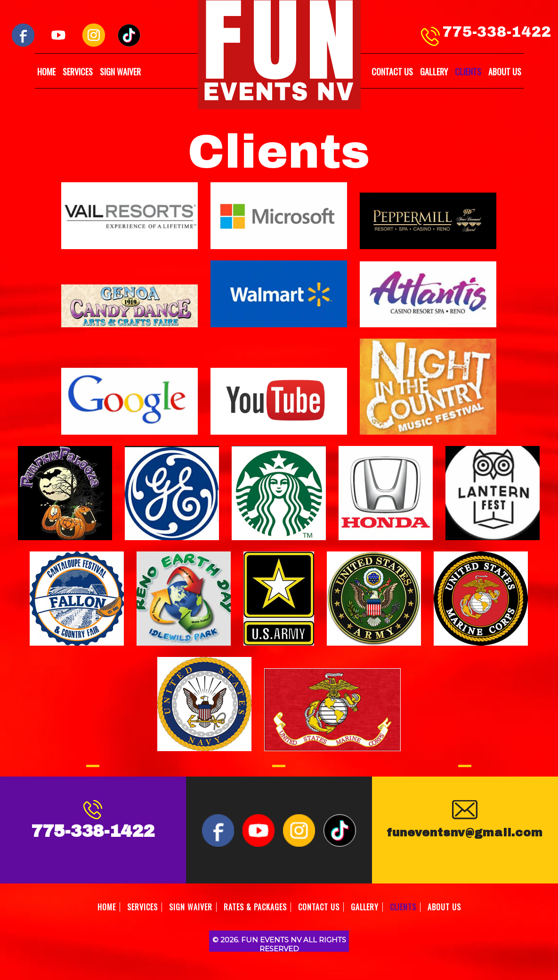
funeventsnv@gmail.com (465, 833)
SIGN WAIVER (120, 72)
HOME (46, 72)
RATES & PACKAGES (255, 907)
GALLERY (434, 72)
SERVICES (78, 72)
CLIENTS (468, 72)
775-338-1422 (497, 32)
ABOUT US (505, 72)
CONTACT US (392, 72)
